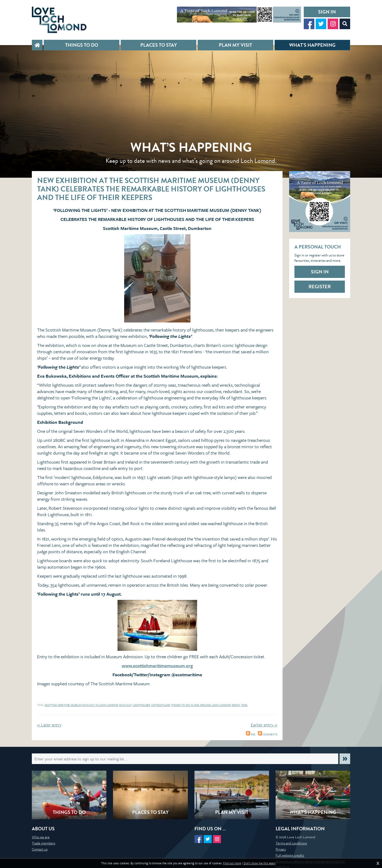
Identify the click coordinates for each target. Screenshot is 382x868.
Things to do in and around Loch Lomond (201, 705)
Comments (268, 734)
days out (125, 705)
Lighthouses (141, 705)
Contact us (40, 849)
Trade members (44, 843)
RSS (251, 734)
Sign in (327, 12)
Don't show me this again (260, 863)
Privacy (281, 849)
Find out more (232, 863)
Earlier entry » (264, 725)
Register (320, 287)
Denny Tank (240, 705)
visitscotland (161, 705)
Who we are (41, 837)
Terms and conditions (291, 843)
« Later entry (49, 725)
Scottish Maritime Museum (63, 705)
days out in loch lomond (100, 705)
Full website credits (290, 855)
